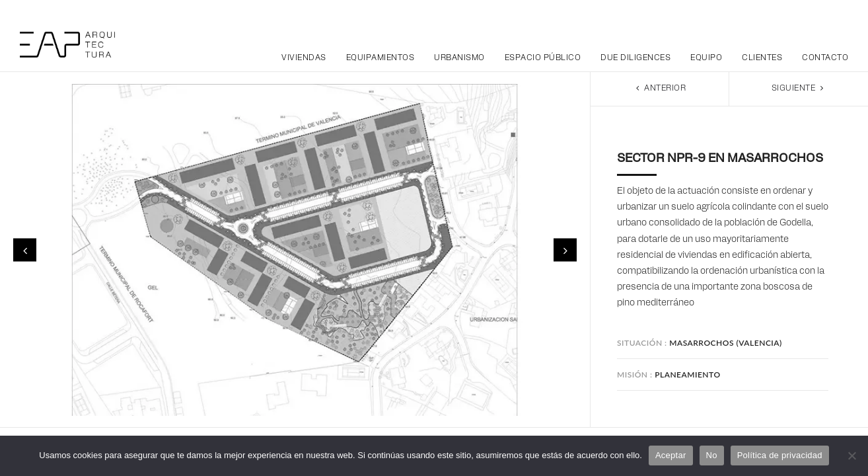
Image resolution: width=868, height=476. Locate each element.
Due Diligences (635, 58)
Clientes (762, 58)
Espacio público (543, 58)
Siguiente (799, 88)
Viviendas (304, 58)
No (712, 455)
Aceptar (671, 455)
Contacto (825, 58)
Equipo (706, 58)
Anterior (660, 88)
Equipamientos (380, 58)
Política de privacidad (780, 455)
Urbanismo (459, 58)
